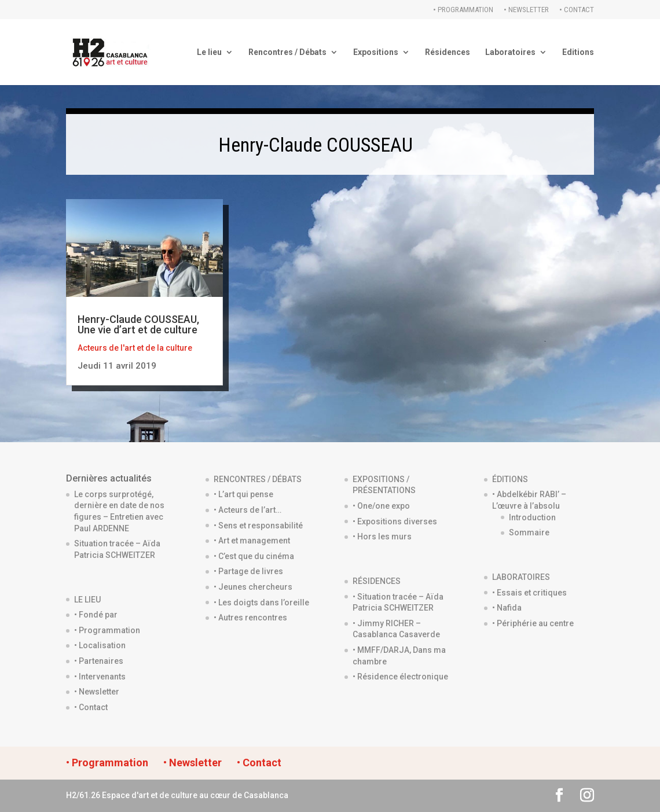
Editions (578, 52)
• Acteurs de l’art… (247, 510)
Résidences (448, 52)
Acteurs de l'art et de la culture (135, 348)
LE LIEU (87, 600)
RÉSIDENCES (377, 581)
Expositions (376, 52)
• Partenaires (99, 661)
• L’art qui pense (243, 494)
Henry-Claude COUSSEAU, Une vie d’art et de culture (138, 324)
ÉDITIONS (510, 479)
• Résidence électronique (400, 677)
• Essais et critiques (529, 593)
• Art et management (252, 541)
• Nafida (507, 608)
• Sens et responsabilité (258, 526)
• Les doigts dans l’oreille (261, 602)
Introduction (532, 517)
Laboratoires (510, 52)
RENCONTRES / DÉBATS (258, 479)
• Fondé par (96, 615)
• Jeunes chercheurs (253, 587)
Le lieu (209, 52)
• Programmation (463, 10)
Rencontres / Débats (287, 52)
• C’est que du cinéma (254, 556)
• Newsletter (526, 10)
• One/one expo (381, 506)
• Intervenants (100, 677)
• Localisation (100, 645)
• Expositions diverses (395, 521)
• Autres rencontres (250, 618)
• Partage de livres (248, 571)
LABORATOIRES (521, 577)
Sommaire (529, 532)
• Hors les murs (382, 537)
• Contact (577, 10)
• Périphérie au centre (533, 623)
